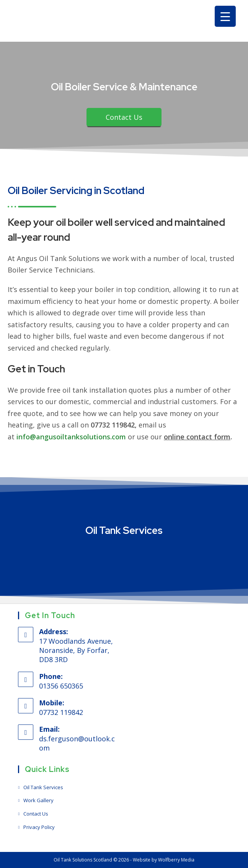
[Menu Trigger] (225, 16)
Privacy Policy (39, 827)
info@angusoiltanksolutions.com (71, 437)
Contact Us (36, 814)
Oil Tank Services (43, 787)
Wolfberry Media (176, 860)
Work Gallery (38, 800)
